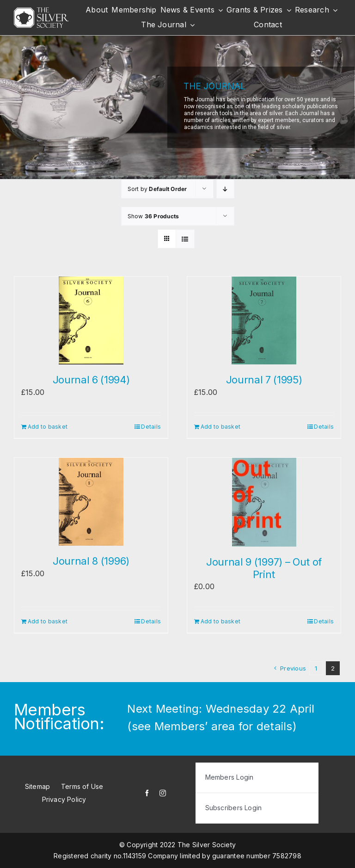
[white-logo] (41, 11)
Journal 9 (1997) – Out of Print (264, 568)
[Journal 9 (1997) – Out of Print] (264, 502)
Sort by (157, 189)
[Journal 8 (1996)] (91, 502)
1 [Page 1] (316, 668)
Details (151, 427)
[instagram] (163, 793)
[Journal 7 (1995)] (264, 320)
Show (153, 216)
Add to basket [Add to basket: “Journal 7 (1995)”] (220, 427)
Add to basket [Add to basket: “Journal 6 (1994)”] (48, 427)
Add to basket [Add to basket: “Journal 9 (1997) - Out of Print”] (220, 621)
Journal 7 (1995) (264, 380)
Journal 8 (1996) (91, 561)
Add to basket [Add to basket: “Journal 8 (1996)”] (48, 621)
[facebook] (147, 793)
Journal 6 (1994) (91, 380)
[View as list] (185, 239)
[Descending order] (225, 189)
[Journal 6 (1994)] (91, 320)
